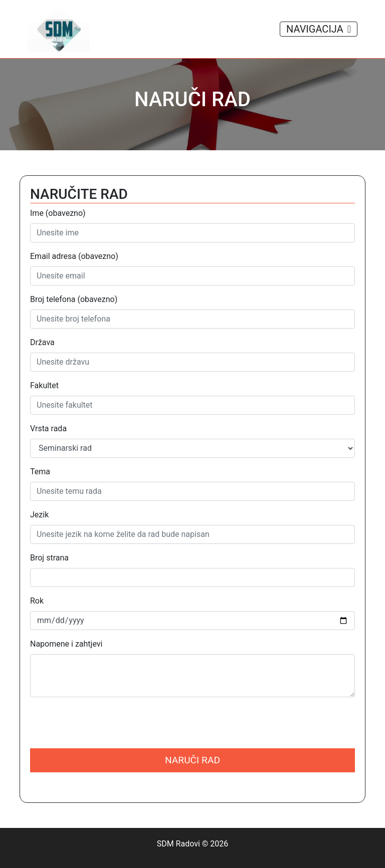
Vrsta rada (48, 428)
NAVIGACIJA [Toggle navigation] (319, 29)
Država (42, 342)
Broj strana (49, 558)
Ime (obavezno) (58, 213)
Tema (40, 472)
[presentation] (106, 725)
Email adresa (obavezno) (74, 256)
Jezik (39, 515)
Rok (37, 601)
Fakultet (44, 385)
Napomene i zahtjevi (66, 644)
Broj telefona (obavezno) (74, 299)
